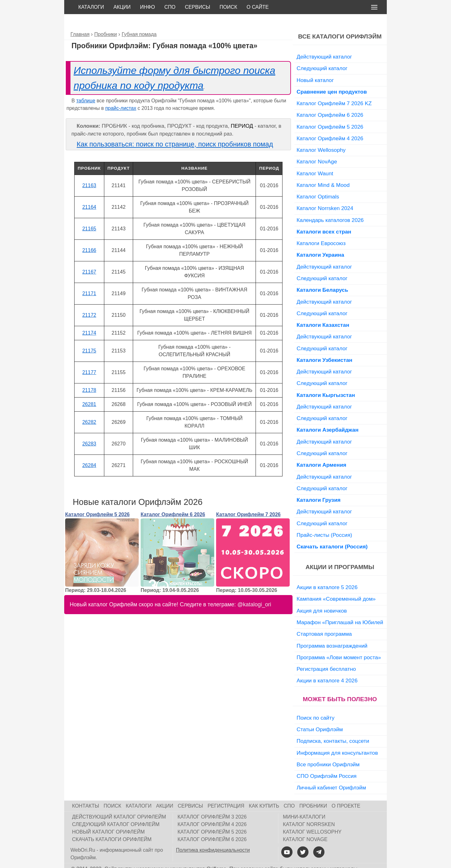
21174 (89, 319)
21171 (89, 279)
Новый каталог (315, 66)
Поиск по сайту (316, 704)
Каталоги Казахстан (323, 311)
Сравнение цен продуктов (332, 78)
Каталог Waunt (315, 159)
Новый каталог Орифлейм (108, 818)
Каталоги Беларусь (322, 276)
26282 (89, 408)
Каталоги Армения (321, 451)
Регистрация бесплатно (326, 655)
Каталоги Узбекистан (324, 346)
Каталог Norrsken (309, 810)
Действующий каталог (324, 43)
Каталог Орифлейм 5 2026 (97, 500)
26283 (89, 430)
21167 (89, 258)
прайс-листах (121, 94)
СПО (170, 7)
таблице (86, 87)
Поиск (228, 7)
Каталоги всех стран (324, 218)
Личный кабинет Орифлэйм (331, 773)
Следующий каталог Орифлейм (116, 810)
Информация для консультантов (337, 739)
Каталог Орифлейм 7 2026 (248, 500)
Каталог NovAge (317, 147)
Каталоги (91, 7)
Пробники (313, 792)
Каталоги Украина (320, 241)
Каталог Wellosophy (321, 136)
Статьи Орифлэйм (320, 715)
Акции (122, 7)
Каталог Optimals (318, 182)
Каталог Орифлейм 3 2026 (212, 803)
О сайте (258, 7)
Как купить (264, 792)
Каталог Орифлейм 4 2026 (330, 124)
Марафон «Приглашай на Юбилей (340, 608)
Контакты (86, 792)
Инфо (148, 7)
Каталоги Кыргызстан (326, 381)
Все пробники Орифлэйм (328, 750)
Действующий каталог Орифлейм (119, 803)
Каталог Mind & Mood (323, 171)
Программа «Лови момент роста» (339, 643)
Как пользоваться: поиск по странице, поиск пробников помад (175, 130)
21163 (89, 171)
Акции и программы (340, 553)
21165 (89, 215)
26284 (89, 451)
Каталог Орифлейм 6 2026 (173, 500)
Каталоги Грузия (319, 486)
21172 (89, 301)
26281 (89, 390)
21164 (89, 193)
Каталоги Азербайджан (328, 416)
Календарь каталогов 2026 (330, 206)
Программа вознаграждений (332, 632)
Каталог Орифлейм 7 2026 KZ (334, 89)
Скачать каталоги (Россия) (332, 532)
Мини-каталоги (304, 803)
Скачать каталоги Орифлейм (112, 825)
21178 (89, 376)
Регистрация (226, 792)
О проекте (346, 792)
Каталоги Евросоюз (321, 229)
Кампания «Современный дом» (336, 585)
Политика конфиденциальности (213, 836)
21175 (89, 337)
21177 (89, 358)
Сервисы (197, 7)
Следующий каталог (322, 54)
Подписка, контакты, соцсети (333, 727)
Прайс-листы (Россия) (324, 521)
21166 (89, 236)
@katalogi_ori (254, 590)
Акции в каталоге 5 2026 (327, 573)
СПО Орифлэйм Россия (327, 762)
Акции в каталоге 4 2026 (327, 666)
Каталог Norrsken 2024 (325, 194)
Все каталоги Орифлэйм (340, 22)
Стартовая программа (324, 620)
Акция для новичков (322, 597)
